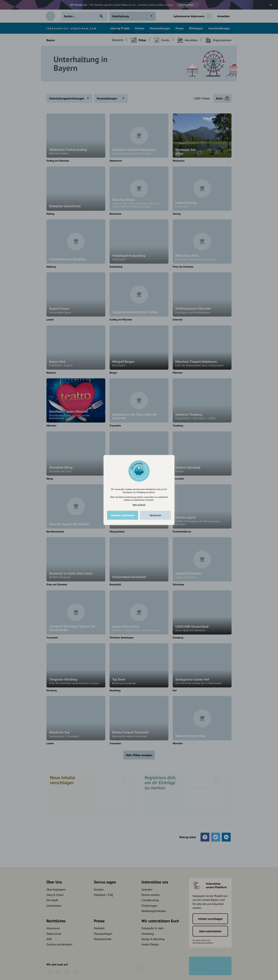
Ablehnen (155, 515)
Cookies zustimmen (123, 515)
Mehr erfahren (139, 505)
